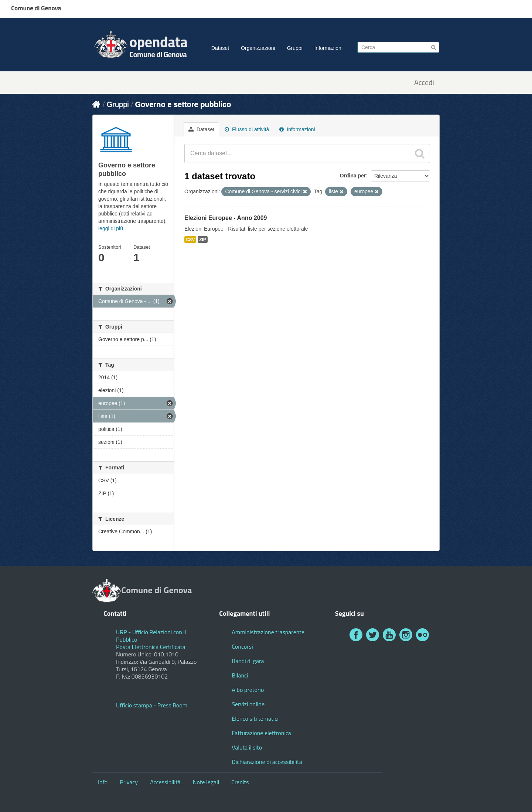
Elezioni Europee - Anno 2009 (226, 218)
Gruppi (295, 48)
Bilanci (240, 675)
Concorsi (242, 646)
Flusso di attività (247, 129)
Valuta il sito (247, 747)
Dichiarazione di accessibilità (267, 762)
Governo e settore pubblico (183, 104)
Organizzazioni (258, 48)
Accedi (424, 83)
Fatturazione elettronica (261, 733)
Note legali (206, 782)
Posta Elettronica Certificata (151, 647)
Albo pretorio (248, 690)
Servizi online (248, 704)
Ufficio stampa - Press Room (152, 705)
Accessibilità (165, 782)
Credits (240, 782)
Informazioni (328, 48)
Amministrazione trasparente (268, 632)
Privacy (129, 782)
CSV (190, 239)
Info (103, 782)
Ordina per (353, 176)
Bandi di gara (248, 661)
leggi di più (111, 228)
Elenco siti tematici (255, 718)
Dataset (220, 48)
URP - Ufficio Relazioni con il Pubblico (151, 636)
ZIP (202, 239)
